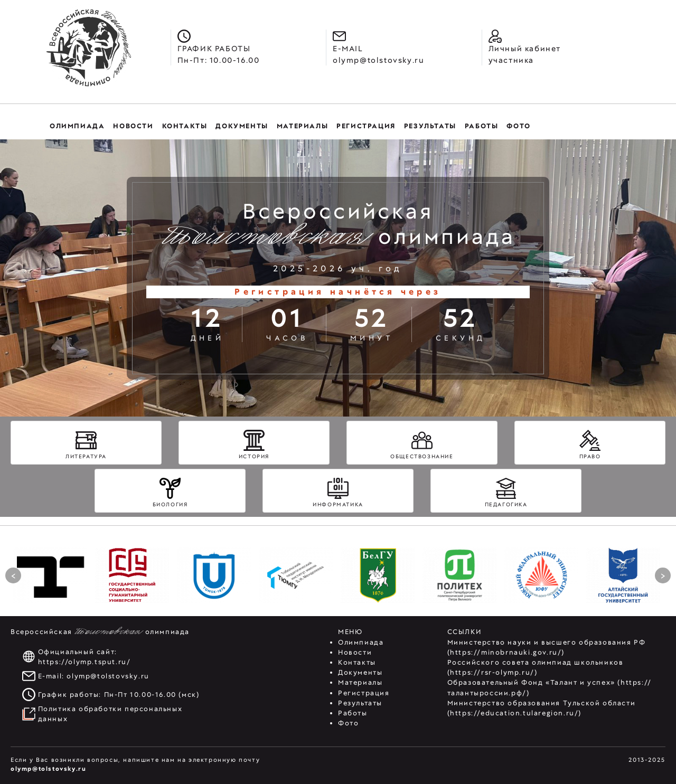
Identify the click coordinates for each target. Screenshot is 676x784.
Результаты (360, 703)
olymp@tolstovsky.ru (108, 676)
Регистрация (364, 693)
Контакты (357, 662)
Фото (348, 723)
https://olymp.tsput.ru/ (84, 662)
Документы (360, 672)
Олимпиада (361, 642)
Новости (355, 652)
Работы (353, 713)
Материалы (360, 682)
